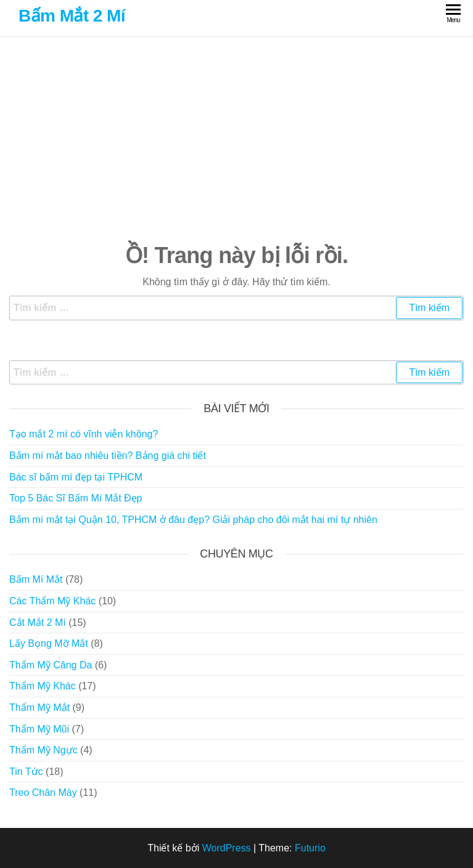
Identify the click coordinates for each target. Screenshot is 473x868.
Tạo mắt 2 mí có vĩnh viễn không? (84, 434)
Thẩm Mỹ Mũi (39, 729)
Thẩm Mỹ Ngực (43, 750)
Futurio (310, 848)
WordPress (227, 848)
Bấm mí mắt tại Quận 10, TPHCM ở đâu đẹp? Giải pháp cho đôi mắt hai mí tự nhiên (193, 520)
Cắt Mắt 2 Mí (38, 623)
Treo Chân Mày (43, 793)
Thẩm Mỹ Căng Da (51, 665)
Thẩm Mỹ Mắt (39, 708)
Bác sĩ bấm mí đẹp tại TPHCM (76, 477)
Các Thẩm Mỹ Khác (52, 601)
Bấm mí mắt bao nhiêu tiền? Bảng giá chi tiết (108, 456)
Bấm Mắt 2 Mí (72, 16)
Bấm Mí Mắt (36, 579)
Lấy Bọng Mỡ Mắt (49, 643)
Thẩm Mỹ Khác (43, 686)
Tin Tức (26, 772)
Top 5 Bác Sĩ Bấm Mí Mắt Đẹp (76, 498)
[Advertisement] (236, 139)
